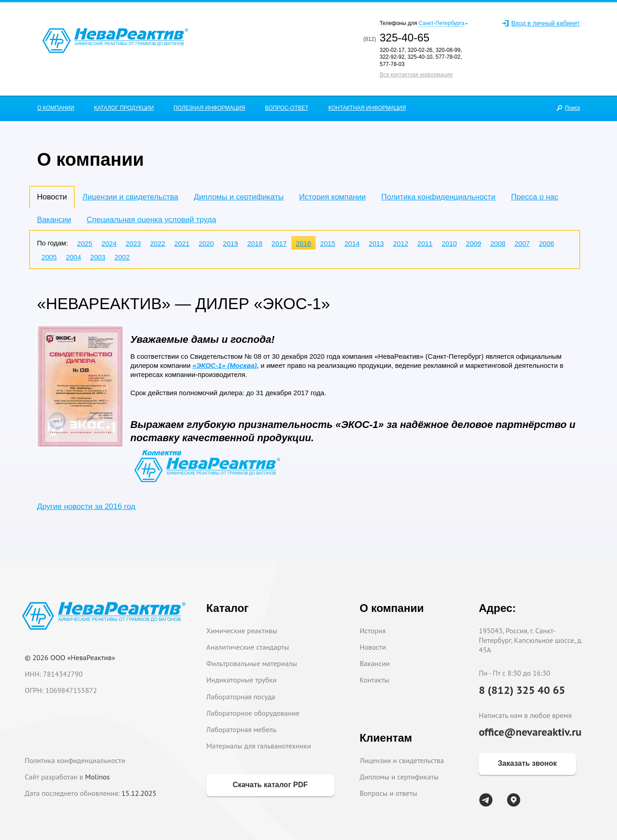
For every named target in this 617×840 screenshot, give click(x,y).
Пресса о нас (535, 197)
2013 (376, 243)
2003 (98, 257)
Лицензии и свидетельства (130, 197)
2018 (255, 243)
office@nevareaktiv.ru (530, 732)
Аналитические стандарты (247, 647)
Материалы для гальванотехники (259, 746)
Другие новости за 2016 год (86, 507)
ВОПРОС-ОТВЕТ (287, 108)
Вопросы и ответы (389, 793)
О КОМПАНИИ (56, 108)
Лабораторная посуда (241, 697)
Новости (373, 647)
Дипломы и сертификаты (239, 197)
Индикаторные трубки (241, 680)
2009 (473, 243)
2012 (400, 243)
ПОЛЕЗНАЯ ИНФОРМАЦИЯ (209, 108)
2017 (279, 243)
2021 (182, 243)
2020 (206, 243)
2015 (328, 243)
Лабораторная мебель (241, 729)
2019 (231, 243)
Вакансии (54, 220)
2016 (303, 243)
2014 (352, 243)
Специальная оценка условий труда (151, 220)
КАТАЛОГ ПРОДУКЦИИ (124, 108)
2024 (109, 243)
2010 (449, 243)
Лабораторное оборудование (253, 713)
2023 (133, 243)
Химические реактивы (242, 631)
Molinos (97, 777)
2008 (498, 243)
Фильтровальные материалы (252, 663)
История (373, 631)
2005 (49, 257)
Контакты (375, 680)
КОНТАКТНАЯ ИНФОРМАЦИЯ (367, 108)
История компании (332, 197)
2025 (84, 243)
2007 (522, 243)
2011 (425, 243)
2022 (157, 243)
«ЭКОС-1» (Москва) (225, 365)
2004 (74, 257)
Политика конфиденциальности (438, 197)
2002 (122, 257)
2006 (546, 243)
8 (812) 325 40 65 (522, 690)
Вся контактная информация (416, 75)
